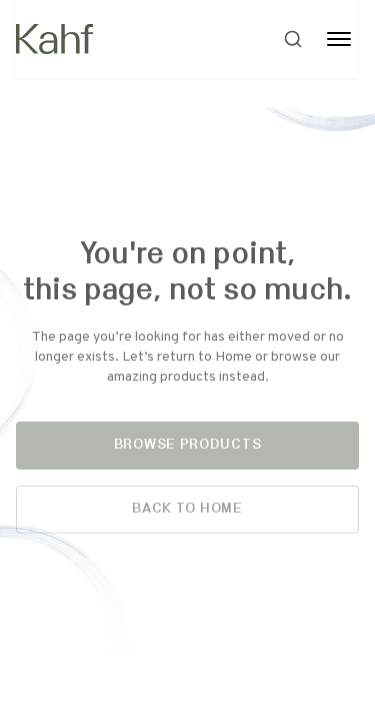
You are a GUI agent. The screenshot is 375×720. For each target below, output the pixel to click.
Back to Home (187, 510)
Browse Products (188, 446)
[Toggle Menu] (339, 39)
